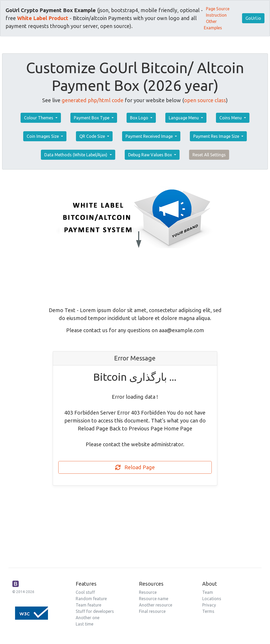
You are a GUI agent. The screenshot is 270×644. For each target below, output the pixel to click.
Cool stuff (85, 592)
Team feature (88, 605)
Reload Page (135, 467)
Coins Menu (231, 118)
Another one (88, 618)
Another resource (156, 605)
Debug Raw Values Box (151, 155)
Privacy (209, 605)
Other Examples (213, 25)
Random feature (91, 599)
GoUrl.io (253, 18)
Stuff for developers (95, 611)
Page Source (218, 9)
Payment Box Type (92, 118)
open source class (205, 100)
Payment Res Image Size (217, 136)
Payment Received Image (150, 136)
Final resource (152, 611)
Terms (208, 611)
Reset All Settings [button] (209, 155)
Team (208, 592)
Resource (148, 592)
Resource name (154, 599)
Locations (212, 599)
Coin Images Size (43, 136)
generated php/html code (93, 100)
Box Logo (140, 118)
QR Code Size (93, 136)
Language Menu (184, 118)
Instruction (216, 15)
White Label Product (43, 18)
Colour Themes (39, 118)
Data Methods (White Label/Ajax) (76, 155)
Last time (85, 624)
